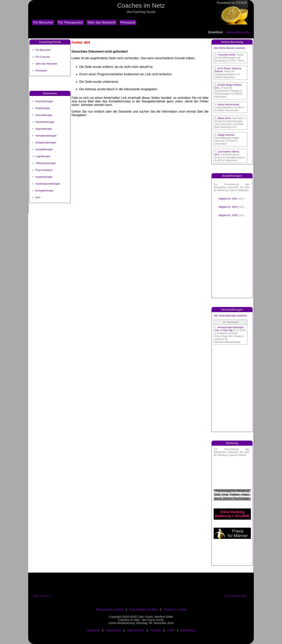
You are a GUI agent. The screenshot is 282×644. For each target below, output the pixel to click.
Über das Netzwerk (102, 22)
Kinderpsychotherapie (48, 184)
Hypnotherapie (44, 129)
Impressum (113, 630)
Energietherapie (44, 191)
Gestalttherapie (44, 149)
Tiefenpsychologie (46, 163)
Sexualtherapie (44, 115)
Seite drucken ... (42, 596)
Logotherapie (43, 156)
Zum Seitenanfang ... (237, 596)
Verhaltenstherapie (46, 136)
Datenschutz (136, 630)
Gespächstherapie (46, 143)
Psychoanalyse (44, 170)
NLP (38, 197)
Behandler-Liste (238, 32)
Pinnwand (128, 22)
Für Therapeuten (70, 22)
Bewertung (188, 630)
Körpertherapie (44, 177)
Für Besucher (43, 22)
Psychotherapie (44, 101)
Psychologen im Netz (144, 609)
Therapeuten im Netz (109, 609)
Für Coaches (43, 57)
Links (171, 630)
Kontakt (155, 630)
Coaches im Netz (175, 609)
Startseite (93, 630)
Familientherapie (45, 122)
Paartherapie (43, 108)
